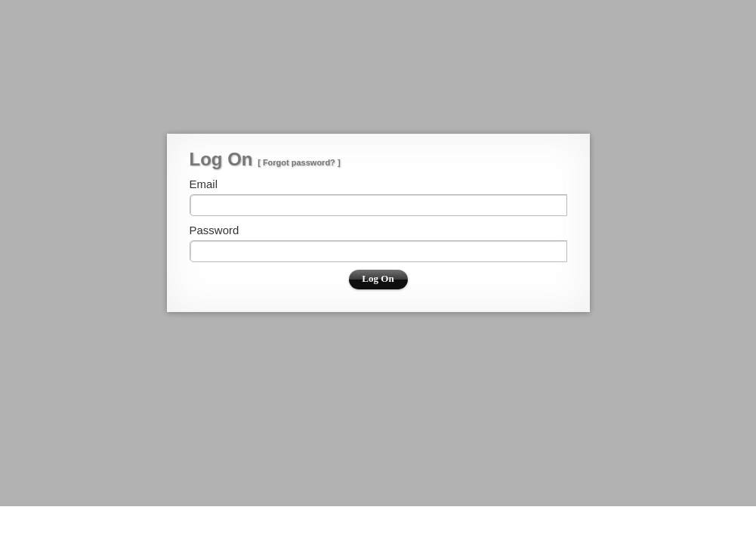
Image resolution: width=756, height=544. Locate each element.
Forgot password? (299, 162)
